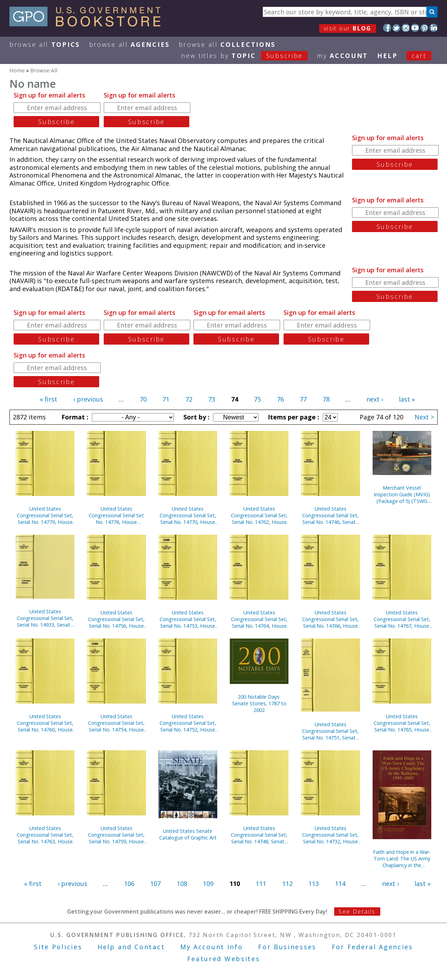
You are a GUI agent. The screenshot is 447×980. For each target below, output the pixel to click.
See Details (357, 911)
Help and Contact (131, 947)
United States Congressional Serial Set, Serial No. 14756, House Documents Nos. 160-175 (116, 619)
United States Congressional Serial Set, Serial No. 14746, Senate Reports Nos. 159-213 (330, 515)
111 (261, 884)
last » (407, 399)
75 (257, 399)
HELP (387, 56)
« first (49, 399)
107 (155, 884)
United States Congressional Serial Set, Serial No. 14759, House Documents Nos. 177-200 (116, 835)
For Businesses (287, 947)
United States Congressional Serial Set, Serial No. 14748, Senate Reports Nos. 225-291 (259, 835)
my (342, 56)
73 (212, 399)
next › (375, 399)
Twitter (397, 28)
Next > (424, 417)
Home (17, 70)
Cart (419, 56)
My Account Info (212, 947)
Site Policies (58, 947)
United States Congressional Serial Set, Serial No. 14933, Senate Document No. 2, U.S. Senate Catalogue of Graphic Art (45, 618)
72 (189, 399)
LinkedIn (434, 28)
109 (208, 884)
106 (129, 884)
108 (182, 884)
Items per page (293, 417)
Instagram (406, 28)
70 (143, 399)
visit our (348, 28)
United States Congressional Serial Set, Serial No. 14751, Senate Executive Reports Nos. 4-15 (330, 731)
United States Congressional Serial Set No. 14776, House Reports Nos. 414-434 (116, 515)
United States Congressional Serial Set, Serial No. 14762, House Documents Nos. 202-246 (259, 515)
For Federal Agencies (372, 947)
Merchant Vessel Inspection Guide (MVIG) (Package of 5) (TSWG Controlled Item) (402, 494)
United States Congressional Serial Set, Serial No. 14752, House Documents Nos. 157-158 (188, 723)
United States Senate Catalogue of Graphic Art (188, 834)
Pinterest (424, 28)
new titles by (249, 56)
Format (74, 417)
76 (280, 399)
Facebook (387, 28)
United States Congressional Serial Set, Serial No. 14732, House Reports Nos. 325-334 (330, 835)
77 (303, 399)
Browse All (45, 44)
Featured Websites (224, 959)
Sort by (196, 417)
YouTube (415, 28)
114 (340, 884)
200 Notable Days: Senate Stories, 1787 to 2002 (259, 703)
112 (287, 884)
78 (326, 399)
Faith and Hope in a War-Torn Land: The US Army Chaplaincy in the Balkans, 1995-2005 (402, 859)
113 (314, 884)
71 (166, 399)
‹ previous (88, 399)
